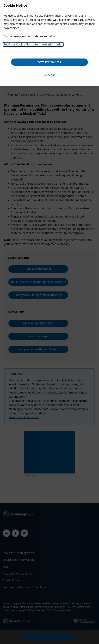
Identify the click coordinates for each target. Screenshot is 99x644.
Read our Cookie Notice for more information (33, 44)
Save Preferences (49, 62)
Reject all (49, 75)
